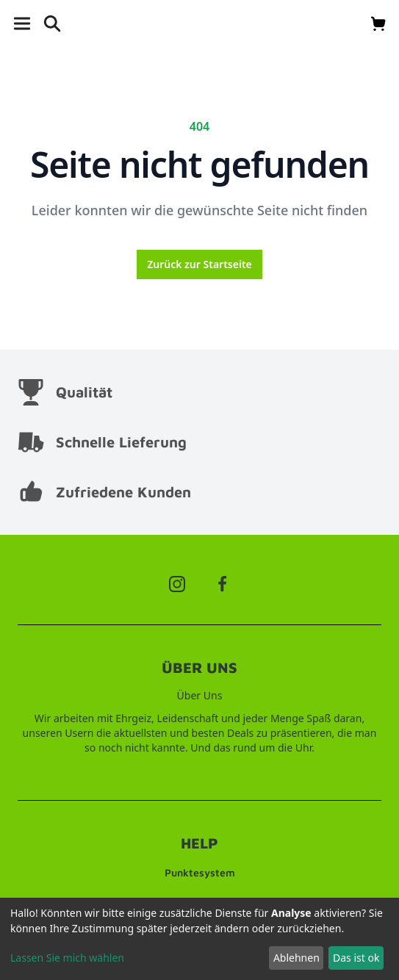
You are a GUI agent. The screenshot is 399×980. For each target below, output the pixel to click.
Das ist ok (356, 958)
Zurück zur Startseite (199, 264)
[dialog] (199, 939)
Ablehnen (296, 958)
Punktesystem (200, 872)
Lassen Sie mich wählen (67, 958)
